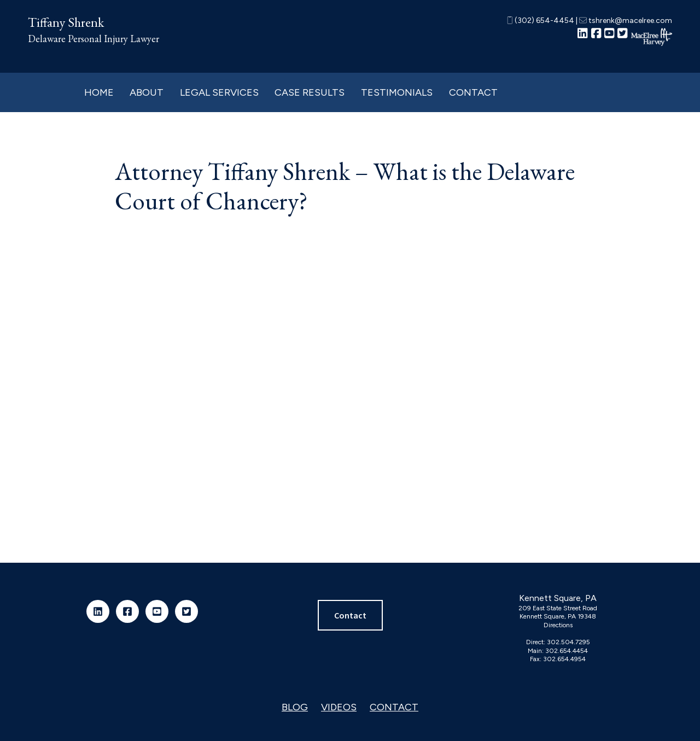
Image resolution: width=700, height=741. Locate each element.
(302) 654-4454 (541, 21)
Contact (350, 615)
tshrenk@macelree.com (626, 21)
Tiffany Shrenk (66, 22)
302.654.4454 (567, 651)
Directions (558, 625)
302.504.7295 (568, 642)
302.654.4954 (564, 659)
